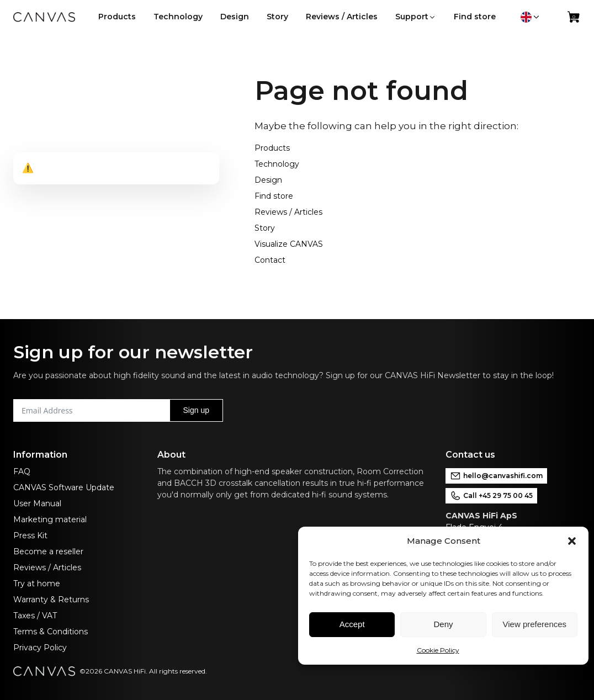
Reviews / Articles (288, 212)
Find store (274, 196)
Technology (277, 164)
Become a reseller (48, 551)
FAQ (22, 471)
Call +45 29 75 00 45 (491, 496)
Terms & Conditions (51, 632)
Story (265, 228)
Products (272, 148)
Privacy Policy (40, 648)
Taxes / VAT (35, 616)
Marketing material (50, 519)
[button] (572, 541)
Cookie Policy (438, 650)
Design (268, 180)
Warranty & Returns (51, 600)
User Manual (37, 503)
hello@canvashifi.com (496, 476)
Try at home (37, 584)
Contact (270, 260)
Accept (352, 624)
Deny (443, 624)
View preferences (535, 624)
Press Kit (30, 535)
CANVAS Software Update (64, 487)
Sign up (196, 410)
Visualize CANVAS (289, 244)
